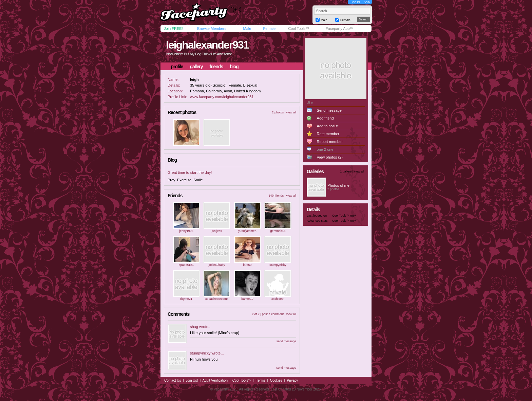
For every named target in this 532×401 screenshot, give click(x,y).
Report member (330, 142)
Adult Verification (215, 380)
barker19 (247, 299)
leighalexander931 (207, 45)
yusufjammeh (247, 231)
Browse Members (212, 29)
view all (291, 112)
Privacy (293, 380)
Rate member (328, 134)
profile (177, 67)
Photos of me (338, 185)
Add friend (325, 118)
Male (247, 29)
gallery (196, 67)
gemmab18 (278, 231)
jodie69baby (217, 265)
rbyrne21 (186, 299)
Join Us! (192, 380)
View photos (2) (330, 157)
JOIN (367, 2)
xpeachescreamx (217, 299)
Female (269, 29)
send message (286, 341)
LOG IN (355, 2)
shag (194, 327)
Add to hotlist (328, 126)
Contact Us (173, 380)
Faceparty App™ (340, 29)
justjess (217, 231)
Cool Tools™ (299, 29)
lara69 (247, 265)
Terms (261, 380)
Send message (329, 110)
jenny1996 (186, 231)
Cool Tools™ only (344, 216)
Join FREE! (173, 29)
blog (234, 67)
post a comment (273, 314)
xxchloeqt (278, 299)
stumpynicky (278, 265)
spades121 (186, 265)
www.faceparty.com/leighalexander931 (222, 97)
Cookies (276, 380)
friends (216, 67)
